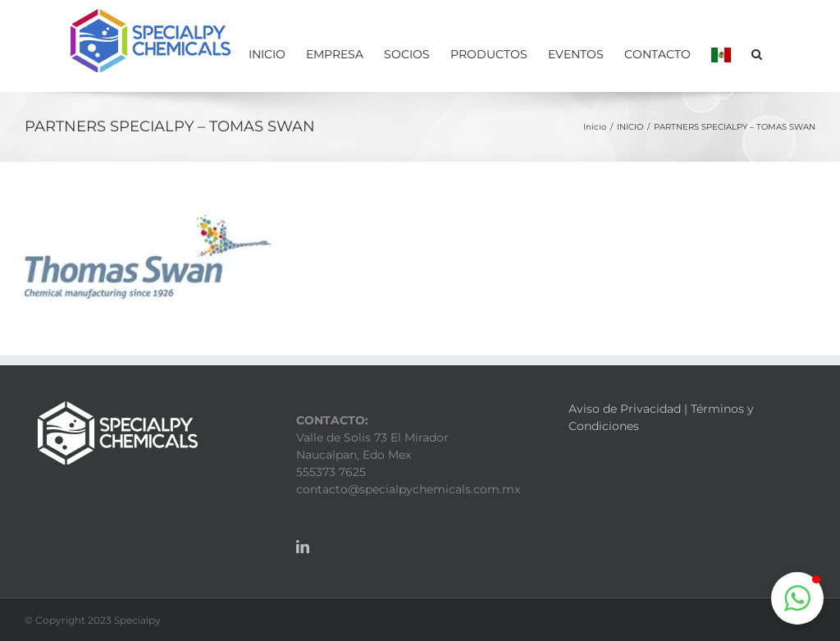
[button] (757, 53)
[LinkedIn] (303, 547)
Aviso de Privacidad (625, 409)
